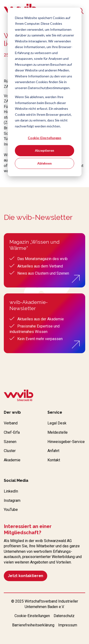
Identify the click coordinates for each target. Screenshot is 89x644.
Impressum (68, 625)
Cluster (10, 451)
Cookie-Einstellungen (44, 138)
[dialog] (44, 92)
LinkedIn (11, 491)
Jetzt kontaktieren (26, 576)
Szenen (10, 442)
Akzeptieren (44, 150)
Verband (11, 423)
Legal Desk (57, 423)
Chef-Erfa (12, 432)
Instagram (12, 501)
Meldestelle (58, 432)
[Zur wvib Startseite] (19, 396)
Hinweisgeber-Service (66, 442)
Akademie (12, 460)
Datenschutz (64, 616)
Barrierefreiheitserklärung (33, 625)
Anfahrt (53, 451)
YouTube (11, 510)
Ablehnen (44, 163)
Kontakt (54, 460)
